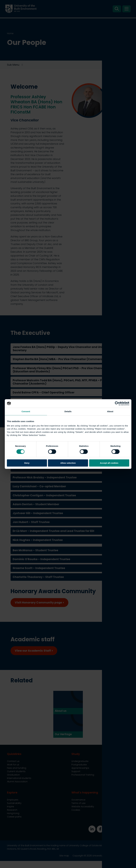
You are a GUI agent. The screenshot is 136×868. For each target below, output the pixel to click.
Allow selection (68, 463)
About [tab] (110, 411)
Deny (27, 463)
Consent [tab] (26, 411)
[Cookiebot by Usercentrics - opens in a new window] (117, 403)
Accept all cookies (109, 463)
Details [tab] (68, 411)
